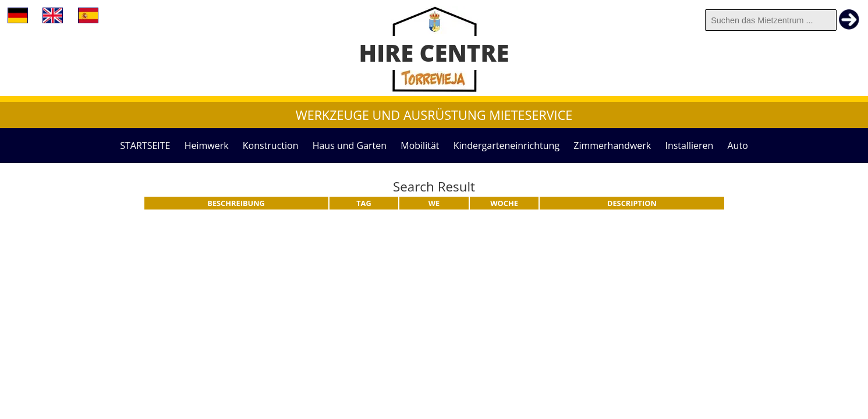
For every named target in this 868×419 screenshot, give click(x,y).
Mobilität (420, 145)
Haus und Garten (350, 145)
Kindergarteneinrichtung (506, 145)
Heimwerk (207, 145)
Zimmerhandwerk (612, 145)
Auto (738, 145)
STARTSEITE (145, 145)
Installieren (689, 145)
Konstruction (271, 145)
